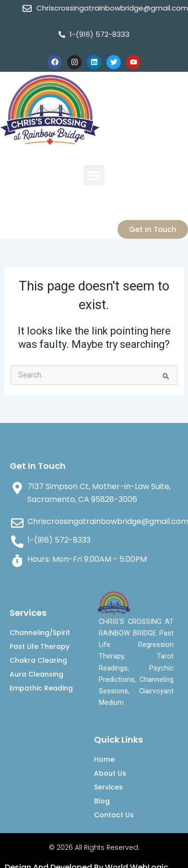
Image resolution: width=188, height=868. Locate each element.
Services (108, 787)
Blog (102, 801)
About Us (110, 773)
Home (104, 759)
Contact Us (114, 815)
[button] (94, 176)
